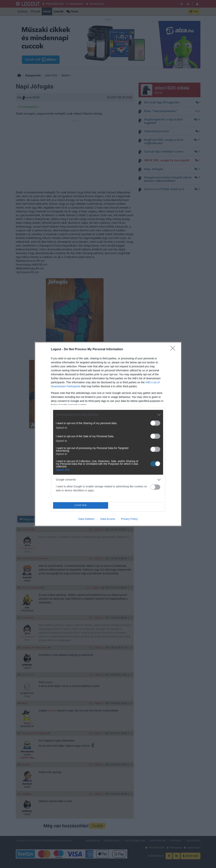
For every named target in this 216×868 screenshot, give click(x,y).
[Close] (174, 349)
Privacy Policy (129, 519)
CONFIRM (81, 505)
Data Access (108, 519)
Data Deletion (86, 519)
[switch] (155, 423)
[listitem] (108, 415)
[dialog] (108, 434)
